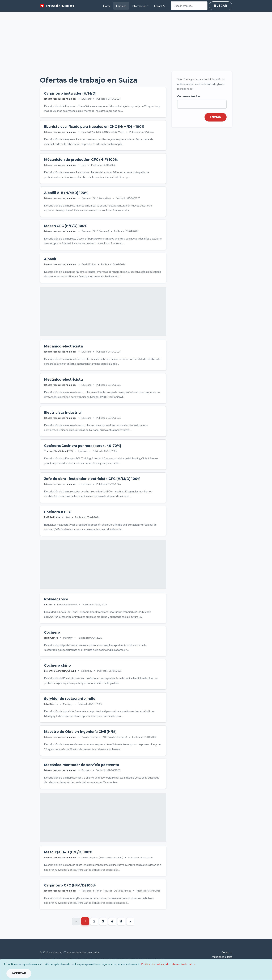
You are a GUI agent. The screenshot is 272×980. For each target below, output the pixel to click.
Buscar (221, 6)
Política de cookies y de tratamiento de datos (168, 964)
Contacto (227, 952)
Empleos (121, 6)
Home (108, 5)
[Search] (189, 6)
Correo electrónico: (189, 96)
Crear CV (160, 6)
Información (139, 6)
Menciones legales (222, 957)
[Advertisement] (136, 42)
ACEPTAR (19, 973)
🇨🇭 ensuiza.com (57, 6)
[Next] (130, 922)
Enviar (216, 117)
